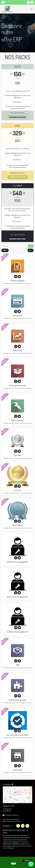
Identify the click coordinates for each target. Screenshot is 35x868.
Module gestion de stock (17, 385)
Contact (6, 2)
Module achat (17, 316)
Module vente (17, 350)
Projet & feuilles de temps (17, 700)
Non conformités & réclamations (18, 735)
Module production (17, 420)
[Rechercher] (31, 246)
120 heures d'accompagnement (17, 562)
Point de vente (17, 770)
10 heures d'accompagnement (17, 632)
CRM (18, 665)
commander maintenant (18, 239)
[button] (31, 250)
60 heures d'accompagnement (17, 597)
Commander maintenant (18, 117)
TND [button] (4, 250)
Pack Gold (17, 490)
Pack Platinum (17, 525)
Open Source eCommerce (25, 864)
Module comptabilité (18, 281)
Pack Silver (18, 455)
